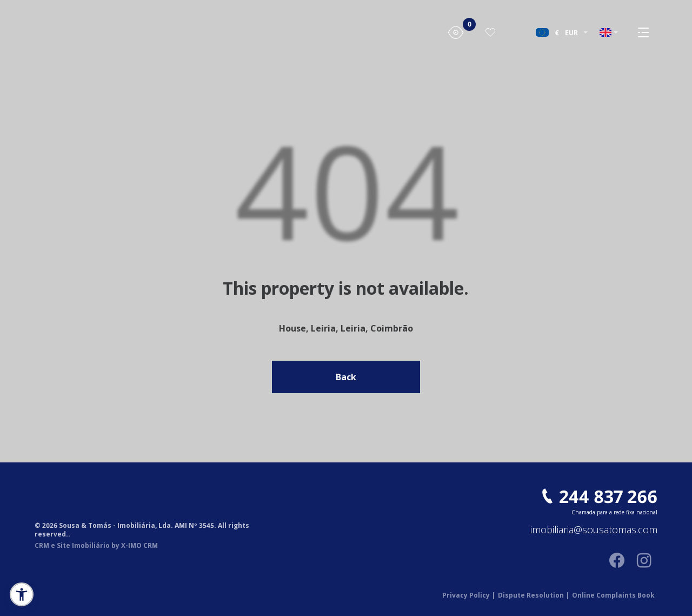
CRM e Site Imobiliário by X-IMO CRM (96, 546)
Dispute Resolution (534, 595)
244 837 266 (608, 496)
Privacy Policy (469, 595)
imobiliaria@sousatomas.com (594, 530)
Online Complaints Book (613, 595)
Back (346, 377)
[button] (22, 594)
